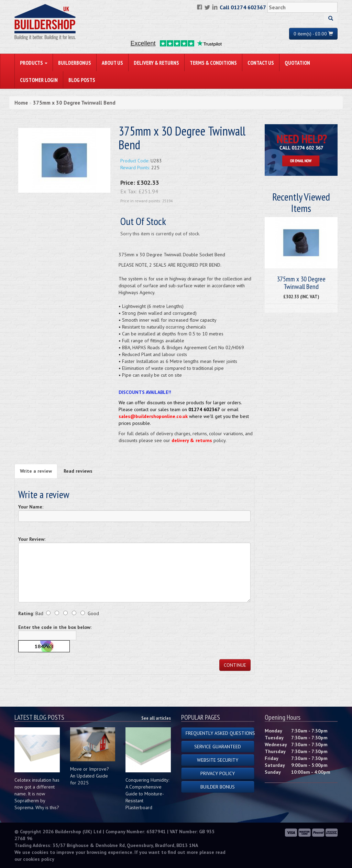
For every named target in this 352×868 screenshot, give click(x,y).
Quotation (297, 63)
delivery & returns (192, 440)
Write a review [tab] (36, 471)
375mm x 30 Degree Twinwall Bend (74, 103)
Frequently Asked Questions (220, 733)
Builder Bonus (218, 787)
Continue (235, 665)
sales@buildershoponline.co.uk (153, 416)
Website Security (218, 760)
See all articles (156, 718)
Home (21, 103)
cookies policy (39, 859)
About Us (112, 63)
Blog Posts (82, 80)
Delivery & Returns (156, 63)
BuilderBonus (75, 63)
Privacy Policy (218, 773)
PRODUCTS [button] (34, 63)
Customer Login (39, 80)
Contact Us (261, 63)
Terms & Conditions (213, 63)
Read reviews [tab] (78, 471)
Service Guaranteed (218, 747)
